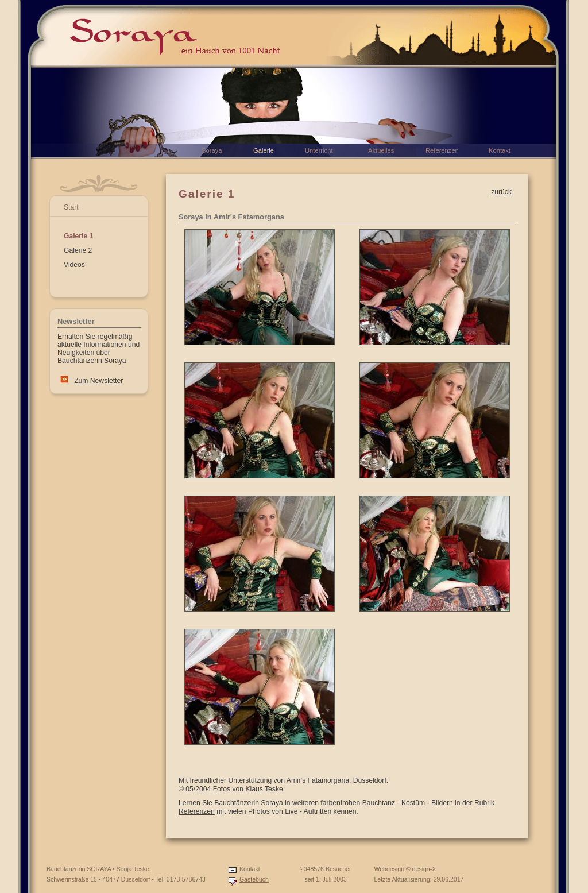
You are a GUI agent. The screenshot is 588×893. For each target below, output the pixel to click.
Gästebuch (254, 879)
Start (71, 207)
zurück (501, 192)
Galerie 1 (78, 236)
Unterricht (319, 150)
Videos (74, 265)
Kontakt (250, 869)
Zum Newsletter (98, 381)
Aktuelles (381, 150)
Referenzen (197, 811)
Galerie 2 (78, 250)
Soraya (212, 150)
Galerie (264, 150)
